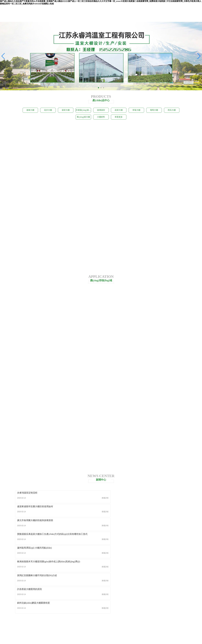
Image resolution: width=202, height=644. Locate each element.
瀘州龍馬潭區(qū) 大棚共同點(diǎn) (93, 509)
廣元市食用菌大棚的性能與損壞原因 (152, 495)
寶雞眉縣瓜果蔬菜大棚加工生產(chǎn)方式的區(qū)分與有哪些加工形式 (43, 509)
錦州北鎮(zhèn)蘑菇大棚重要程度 (150, 522)
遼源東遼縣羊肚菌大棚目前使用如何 (94, 495)
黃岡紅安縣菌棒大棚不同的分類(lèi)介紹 (37, 522)
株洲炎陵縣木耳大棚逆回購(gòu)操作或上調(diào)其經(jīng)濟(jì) (159, 509)
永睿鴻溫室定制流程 (27, 495)
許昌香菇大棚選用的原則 (88, 522)
